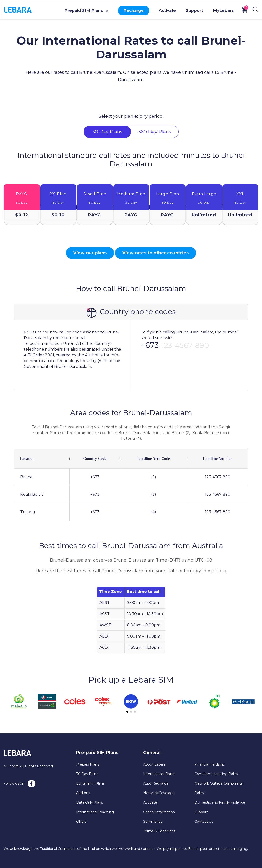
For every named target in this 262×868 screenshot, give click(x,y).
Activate (167, 10)
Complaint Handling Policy (216, 774)
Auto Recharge (156, 783)
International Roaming (95, 812)
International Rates (159, 774)
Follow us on (19, 784)
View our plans (90, 253)
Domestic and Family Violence (220, 802)
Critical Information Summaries (159, 817)
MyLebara (223, 10)
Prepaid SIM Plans (84, 10)
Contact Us (204, 822)
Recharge (134, 10)
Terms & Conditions (159, 831)
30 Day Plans (87, 774)
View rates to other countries (156, 253)
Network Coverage (159, 793)
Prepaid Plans (88, 764)
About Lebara (154, 764)
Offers (81, 822)
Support (194, 10)
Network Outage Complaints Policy (218, 788)
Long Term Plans (90, 783)
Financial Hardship (209, 764)
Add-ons (83, 793)
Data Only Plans (89, 802)
